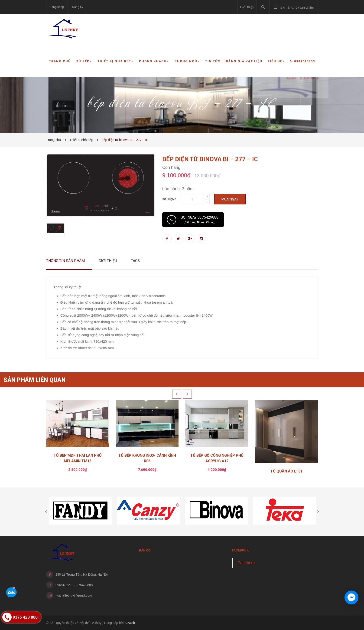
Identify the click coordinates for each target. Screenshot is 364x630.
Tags (135, 261)
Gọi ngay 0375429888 (200, 220)
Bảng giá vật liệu (244, 61)
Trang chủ (60, 61)
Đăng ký (78, 7)
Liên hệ (276, 61)
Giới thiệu (247, 7)
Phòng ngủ (187, 61)
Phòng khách (154, 61)
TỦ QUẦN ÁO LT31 (286, 471)
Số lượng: (170, 199)
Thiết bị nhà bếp (115, 61)
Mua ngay (230, 199)
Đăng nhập (57, 7)
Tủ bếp (84, 61)
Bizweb (130, 623)
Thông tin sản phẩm (65, 261)
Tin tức (213, 61)
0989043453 (303, 61)
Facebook (247, 563)
